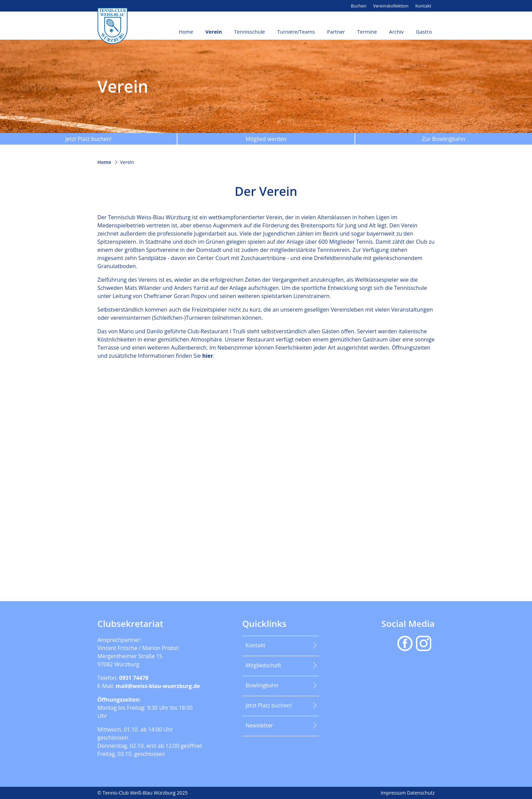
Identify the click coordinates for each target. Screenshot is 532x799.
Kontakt (423, 6)
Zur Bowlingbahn (444, 139)
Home (186, 32)
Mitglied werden (266, 139)
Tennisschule (250, 32)
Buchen (359, 6)
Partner (336, 32)
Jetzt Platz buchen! (88, 139)
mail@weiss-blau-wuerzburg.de (158, 686)
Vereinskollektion (391, 6)
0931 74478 (134, 678)
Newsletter (259, 725)
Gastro (424, 32)
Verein (214, 32)
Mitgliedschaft (263, 665)
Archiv (396, 32)
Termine (367, 32)
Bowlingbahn (262, 685)
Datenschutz (421, 793)
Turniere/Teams (296, 32)
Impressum (394, 793)
